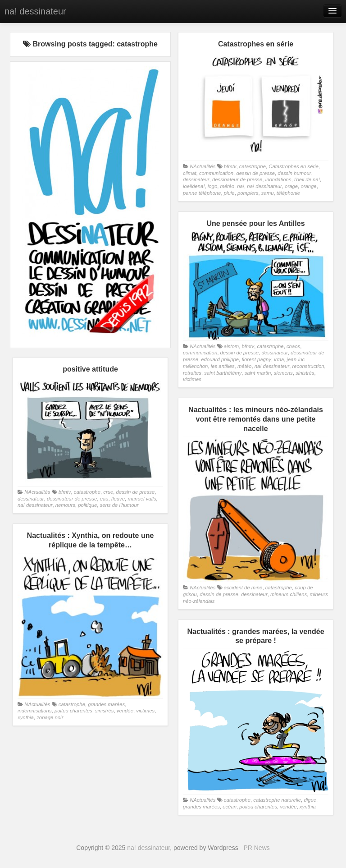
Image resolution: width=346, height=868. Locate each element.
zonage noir (50, 717)
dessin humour (294, 173)
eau (104, 499)
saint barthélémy (223, 373)
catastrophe (253, 166)
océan (230, 807)
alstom (231, 346)
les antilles (223, 366)
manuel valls (142, 499)
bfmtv (230, 166)
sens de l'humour (119, 505)
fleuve (118, 499)
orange (308, 186)
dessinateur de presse (237, 179)
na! (241, 186)
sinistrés (305, 373)
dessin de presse (255, 173)
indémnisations (35, 711)
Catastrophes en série (294, 166)
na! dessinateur (35, 11)
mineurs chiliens (289, 594)
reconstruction (308, 366)
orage (291, 186)
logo (212, 186)
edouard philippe (220, 359)
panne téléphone (202, 193)
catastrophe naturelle (277, 800)
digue (310, 800)
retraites (192, 373)
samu (268, 193)
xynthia (26, 717)
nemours (65, 505)
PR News (256, 848)
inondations (278, 179)
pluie (229, 193)
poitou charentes (73, 711)
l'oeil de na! (307, 179)
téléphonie (288, 193)
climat (190, 173)
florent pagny (256, 359)
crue (108, 492)
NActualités (203, 166)
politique (87, 505)
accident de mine (243, 588)
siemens (283, 373)
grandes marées (106, 704)
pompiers (248, 193)
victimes (192, 379)
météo (227, 186)
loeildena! (194, 186)
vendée (125, 711)
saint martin (258, 373)
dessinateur (196, 179)
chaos (293, 346)
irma (279, 359)
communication (216, 173)
